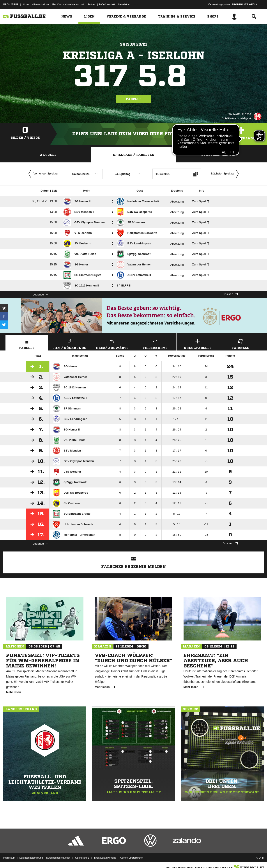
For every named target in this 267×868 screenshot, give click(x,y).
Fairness (240, 344)
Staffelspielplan (219, 155)
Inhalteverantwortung (105, 858)
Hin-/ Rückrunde (70, 344)
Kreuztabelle (198, 344)
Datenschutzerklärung (31, 858)
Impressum (9, 858)
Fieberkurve (155, 344)
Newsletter (124, 4)
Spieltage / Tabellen (134, 155)
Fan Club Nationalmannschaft (68, 4)
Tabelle (134, 99)
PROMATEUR (11, 4)
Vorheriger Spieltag (42, 174)
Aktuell (48, 155)
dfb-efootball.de (41, 4)
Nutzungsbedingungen (58, 858)
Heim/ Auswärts (112, 344)
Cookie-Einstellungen (132, 858)
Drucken (230, 294)
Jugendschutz (82, 858)
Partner (92, 4)
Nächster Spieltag (226, 174)
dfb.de (25, 4)
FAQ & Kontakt (107, 4)
